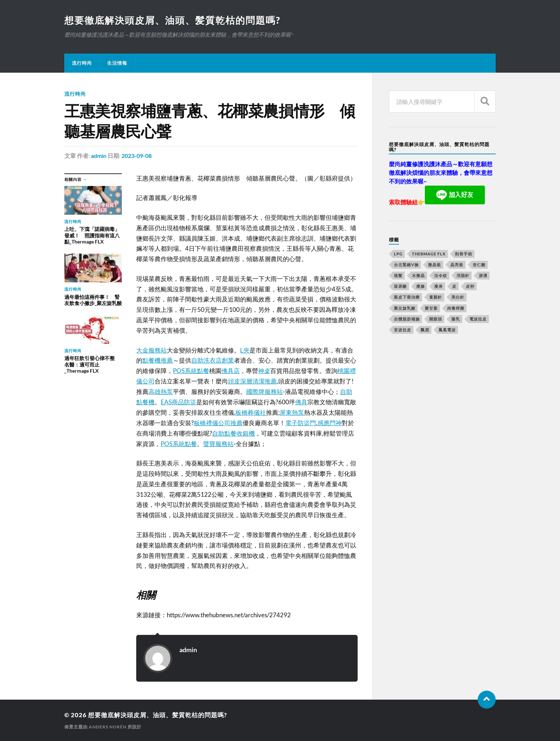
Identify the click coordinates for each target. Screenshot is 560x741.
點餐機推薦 (158, 360)
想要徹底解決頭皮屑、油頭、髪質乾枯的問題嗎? (172, 20)
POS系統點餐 (191, 371)
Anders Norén (108, 727)
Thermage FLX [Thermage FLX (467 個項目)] (429, 254)
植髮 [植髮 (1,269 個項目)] (398, 275)
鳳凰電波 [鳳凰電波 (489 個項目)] (447, 330)
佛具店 (231, 371)
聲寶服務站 (218, 444)
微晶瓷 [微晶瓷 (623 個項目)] (435, 265)
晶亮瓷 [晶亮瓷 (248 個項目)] (457, 265)
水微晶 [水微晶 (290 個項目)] (418, 275)
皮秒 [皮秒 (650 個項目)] (470, 286)
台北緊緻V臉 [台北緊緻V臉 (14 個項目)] (406, 265)
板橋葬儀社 (251, 412)
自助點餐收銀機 (233, 433)
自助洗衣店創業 (213, 360)
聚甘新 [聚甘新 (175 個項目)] (431, 308)
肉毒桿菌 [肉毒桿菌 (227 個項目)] (456, 308)
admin (99, 156)
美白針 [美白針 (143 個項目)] (458, 297)
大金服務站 (152, 350)
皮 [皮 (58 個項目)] (454, 286)
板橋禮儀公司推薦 (218, 423)
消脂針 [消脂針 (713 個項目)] (463, 275)
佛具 (301, 402)
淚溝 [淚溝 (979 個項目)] (483, 275)
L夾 (245, 350)
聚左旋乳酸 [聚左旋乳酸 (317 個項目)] (405, 308)
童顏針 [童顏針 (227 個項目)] (436, 297)
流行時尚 (82, 63)
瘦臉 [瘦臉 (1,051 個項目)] (421, 286)
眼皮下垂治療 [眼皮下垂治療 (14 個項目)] (407, 297)
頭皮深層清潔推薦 (252, 381)
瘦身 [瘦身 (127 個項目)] (439, 286)
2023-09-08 (137, 156)
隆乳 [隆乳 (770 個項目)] (456, 319)
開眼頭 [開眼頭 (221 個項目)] (436, 319)
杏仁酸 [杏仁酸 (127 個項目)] (479, 265)
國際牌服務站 (265, 392)
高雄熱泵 (161, 392)
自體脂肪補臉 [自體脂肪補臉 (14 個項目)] (407, 319)
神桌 (264, 371)
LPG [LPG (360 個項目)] (398, 254)
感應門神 (330, 423)
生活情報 (117, 63)
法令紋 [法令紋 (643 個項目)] (441, 275)
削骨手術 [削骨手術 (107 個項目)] (464, 254)
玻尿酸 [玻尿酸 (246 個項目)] (400, 286)
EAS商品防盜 (178, 402)
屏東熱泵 (292, 412)
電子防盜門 (301, 423)
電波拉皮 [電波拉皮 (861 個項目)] (478, 319)
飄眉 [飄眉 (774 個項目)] (425, 330)
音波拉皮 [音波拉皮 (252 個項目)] (403, 330)
